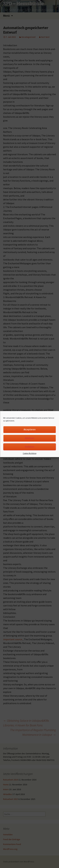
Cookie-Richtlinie (30, 453)
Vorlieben (29, 447)
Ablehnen (29, 438)
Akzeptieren (30, 429)
